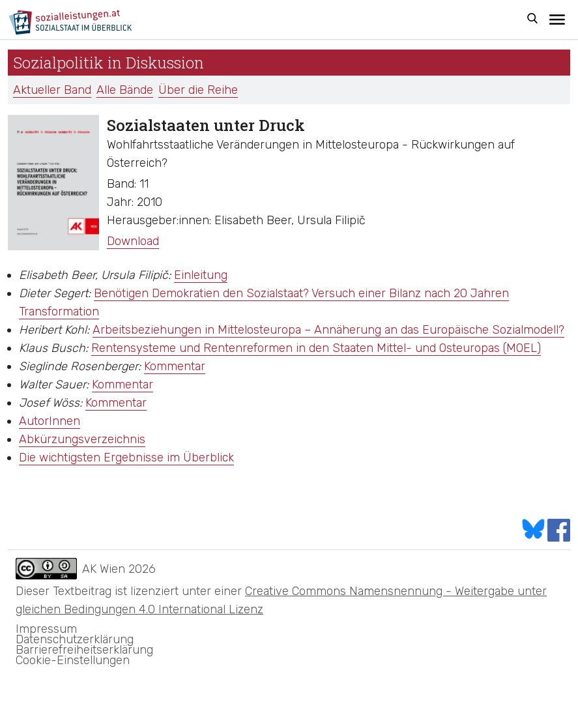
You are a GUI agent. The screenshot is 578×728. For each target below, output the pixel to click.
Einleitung (201, 275)
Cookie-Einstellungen (73, 660)
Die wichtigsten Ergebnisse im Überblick (126, 458)
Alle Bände (125, 90)
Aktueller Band (52, 90)
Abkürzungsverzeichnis (82, 439)
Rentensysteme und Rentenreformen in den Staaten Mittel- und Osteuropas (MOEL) (316, 348)
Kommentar (175, 366)
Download (133, 241)
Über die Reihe (198, 90)
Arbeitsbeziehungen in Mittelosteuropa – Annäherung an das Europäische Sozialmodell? (328, 330)
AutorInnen (50, 421)
